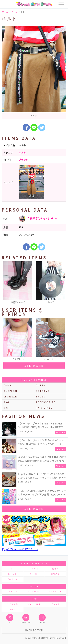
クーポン (34, 574)
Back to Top (34, 630)
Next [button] (62, 283)
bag (7, 402)
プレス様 (55, 604)
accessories (46, 402)
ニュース (13, 569)
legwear (10, 397)
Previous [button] (6, 283)
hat (6, 408)
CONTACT (56, 592)
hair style (44, 408)
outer (41, 385)
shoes (41, 397)
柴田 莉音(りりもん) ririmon (38, 219)
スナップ (12, 574)
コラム (13, 609)
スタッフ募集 (34, 604)
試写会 (55, 569)
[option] (34, 72)
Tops (7, 385)
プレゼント (13, 579)
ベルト (22, 152)
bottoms (43, 391)
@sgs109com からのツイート (20, 549)
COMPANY (34, 592)
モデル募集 (13, 604)
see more (34, 365)
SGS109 (13, 592)
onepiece (11, 391)
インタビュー (34, 569)
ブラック (24, 160)
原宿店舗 (55, 574)
